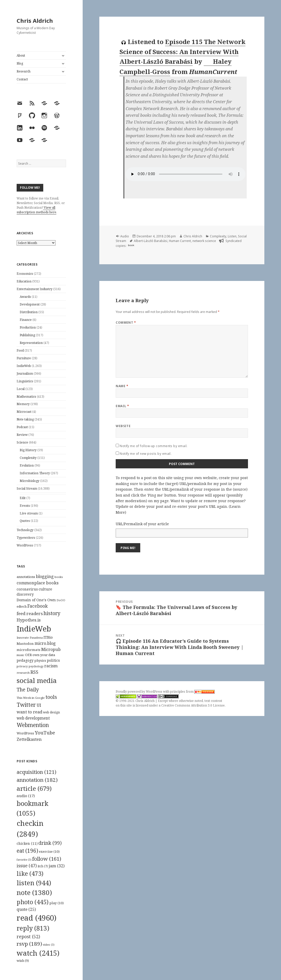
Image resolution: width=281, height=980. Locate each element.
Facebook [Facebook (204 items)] (37, 606)
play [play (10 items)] (57, 903)
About (21, 55)
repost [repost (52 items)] (28, 936)
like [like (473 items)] (30, 873)
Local (21, 389)
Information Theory (35, 473)
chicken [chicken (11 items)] (27, 844)
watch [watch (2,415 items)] (38, 953)
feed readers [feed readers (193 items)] (30, 613)
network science (204, 241)
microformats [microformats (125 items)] (29, 650)
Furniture (24, 358)
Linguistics (25, 381)
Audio (125, 236)
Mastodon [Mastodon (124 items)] (25, 644)
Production (28, 327)
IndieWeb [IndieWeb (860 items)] (34, 629)
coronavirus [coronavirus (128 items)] (27, 589)
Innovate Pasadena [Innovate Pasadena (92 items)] (30, 637)
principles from (192, 692)
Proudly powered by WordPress (139, 692)
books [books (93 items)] (59, 577)
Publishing (27, 335)
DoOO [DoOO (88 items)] (61, 600)
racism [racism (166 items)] (51, 666)
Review (22, 435)
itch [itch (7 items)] (43, 866)
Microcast (24, 412)
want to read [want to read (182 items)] (29, 712)
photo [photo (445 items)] (33, 902)
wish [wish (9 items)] (23, 961)
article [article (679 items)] (34, 788)
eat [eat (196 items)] (27, 851)
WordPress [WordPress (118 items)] (25, 733)
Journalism (25, 373)
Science (22, 442)
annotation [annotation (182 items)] (37, 780)
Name (122, 386)
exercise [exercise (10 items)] (49, 851)
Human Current (180, 241)
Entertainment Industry (35, 289)
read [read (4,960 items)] (37, 918)
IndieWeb (24, 366)
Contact (22, 79)
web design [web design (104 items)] (51, 712)
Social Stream (27, 488)
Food (20, 350)
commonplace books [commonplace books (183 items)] (38, 583)
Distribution (29, 312)
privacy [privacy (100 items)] (22, 666)
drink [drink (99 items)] (50, 843)
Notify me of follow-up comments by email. (154, 446)
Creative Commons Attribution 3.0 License (193, 705)
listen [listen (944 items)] (34, 883)
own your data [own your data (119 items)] (44, 655)
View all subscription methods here (36, 210)
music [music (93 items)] (20, 655)
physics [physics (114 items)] (40, 660)
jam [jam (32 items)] (57, 866)
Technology (25, 530)
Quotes (25, 521)
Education (24, 281)
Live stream (29, 513)
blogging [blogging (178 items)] (45, 576)
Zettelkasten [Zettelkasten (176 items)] (29, 739)
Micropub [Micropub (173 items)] (51, 649)
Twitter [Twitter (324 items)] (26, 705)
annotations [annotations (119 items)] (26, 577)
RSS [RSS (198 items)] (34, 672)
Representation (31, 343)
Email (122, 406)
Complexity (28, 458)
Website (123, 426)
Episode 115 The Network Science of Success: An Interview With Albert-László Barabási (182, 51)
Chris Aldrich (35, 20)
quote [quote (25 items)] (26, 909)
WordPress (25, 545)
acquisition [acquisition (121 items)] (36, 772)
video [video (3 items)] (49, 945)
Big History (28, 450)
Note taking (25, 419)
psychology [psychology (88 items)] (36, 666)
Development (30, 304)
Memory (23, 404)
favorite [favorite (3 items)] (24, 860)
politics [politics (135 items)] (53, 660)
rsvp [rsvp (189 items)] (29, 944)
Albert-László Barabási (151, 241)
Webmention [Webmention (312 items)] (33, 725)
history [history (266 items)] (52, 613)
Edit (23, 498)
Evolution (27, 465)
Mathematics (26, 397)
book (131, 245)
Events (25, 506)
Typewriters (26, 538)
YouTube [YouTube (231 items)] (45, 733)
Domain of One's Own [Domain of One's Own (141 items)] (36, 600)
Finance (26, 320)
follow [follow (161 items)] (47, 859)
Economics (25, 274)
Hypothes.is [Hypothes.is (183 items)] (29, 620)
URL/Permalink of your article (142, 524)
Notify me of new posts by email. (146, 454)
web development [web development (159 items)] (33, 718)
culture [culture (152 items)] (45, 589)
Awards (25, 297)
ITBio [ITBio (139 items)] (48, 637)
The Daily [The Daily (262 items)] (28, 689)
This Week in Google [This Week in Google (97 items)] (31, 698)
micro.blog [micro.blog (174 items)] (45, 643)
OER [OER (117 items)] (28, 655)
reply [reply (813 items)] (33, 928)
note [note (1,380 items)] (34, 892)
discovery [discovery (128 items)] (25, 594)
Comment (126, 323)
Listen (232, 236)
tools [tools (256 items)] (51, 697)
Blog (20, 63)
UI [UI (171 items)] (39, 705)
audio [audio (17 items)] (26, 796)
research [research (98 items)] (23, 673)
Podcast (22, 427)
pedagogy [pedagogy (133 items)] (25, 660)
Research (24, 71)
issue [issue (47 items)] (27, 866)
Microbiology (30, 481)
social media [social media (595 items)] (37, 680)
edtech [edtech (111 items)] (22, 607)
